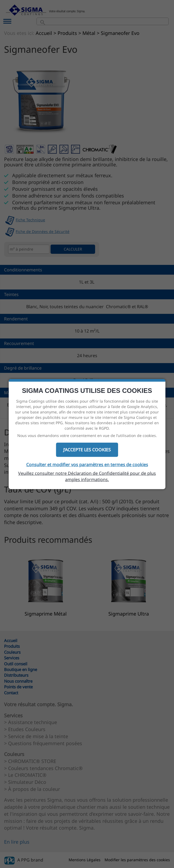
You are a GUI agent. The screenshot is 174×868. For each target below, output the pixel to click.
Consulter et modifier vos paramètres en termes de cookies (87, 465)
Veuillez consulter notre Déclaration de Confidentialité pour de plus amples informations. (87, 476)
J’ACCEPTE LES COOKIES (87, 450)
